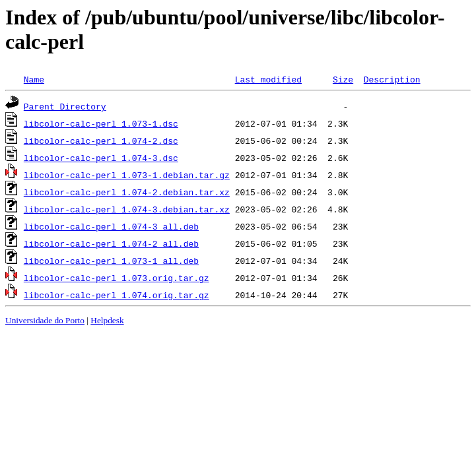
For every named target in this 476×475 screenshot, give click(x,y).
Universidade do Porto (45, 320)
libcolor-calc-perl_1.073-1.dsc (101, 123)
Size (343, 79)
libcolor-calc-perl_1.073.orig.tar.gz (117, 278)
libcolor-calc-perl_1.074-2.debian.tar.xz (127, 192)
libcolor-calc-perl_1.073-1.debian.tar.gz (127, 175)
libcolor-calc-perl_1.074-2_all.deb (111, 243)
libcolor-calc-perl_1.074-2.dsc (101, 141)
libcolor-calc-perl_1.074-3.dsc (101, 158)
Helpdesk (107, 320)
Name (34, 79)
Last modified (268, 79)
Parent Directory (65, 106)
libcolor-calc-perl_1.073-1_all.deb (111, 261)
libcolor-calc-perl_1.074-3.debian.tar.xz (127, 209)
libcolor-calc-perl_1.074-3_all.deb (111, 226)
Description (392, 79)
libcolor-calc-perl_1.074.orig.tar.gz (117, 295)
